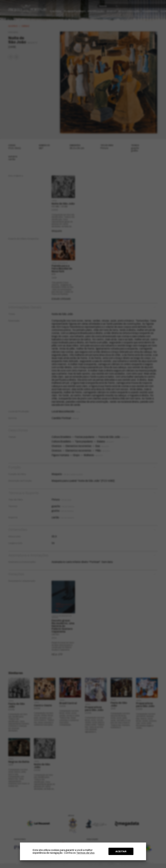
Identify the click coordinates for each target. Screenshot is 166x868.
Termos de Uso (85, 853)
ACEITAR (121, 851)
